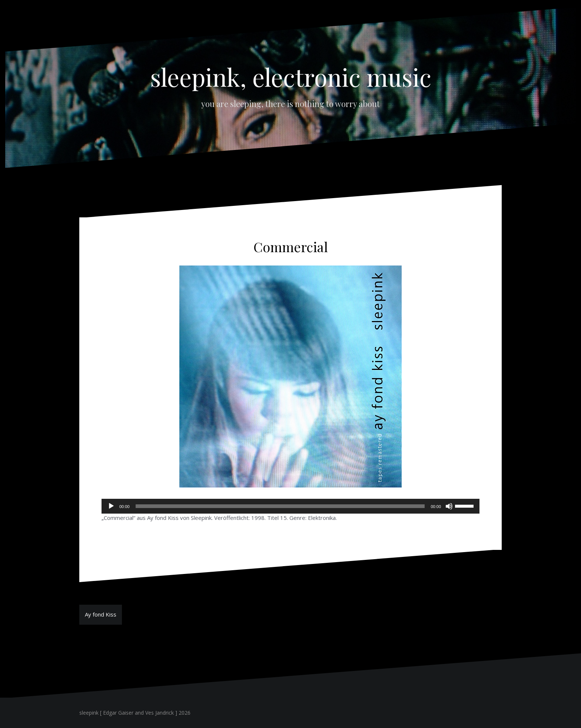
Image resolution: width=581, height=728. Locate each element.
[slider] (280, 506)
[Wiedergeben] (111, 506)
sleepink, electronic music (291, 77)
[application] (290, 506)
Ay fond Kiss (101, 614)
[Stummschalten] (449, 506)
